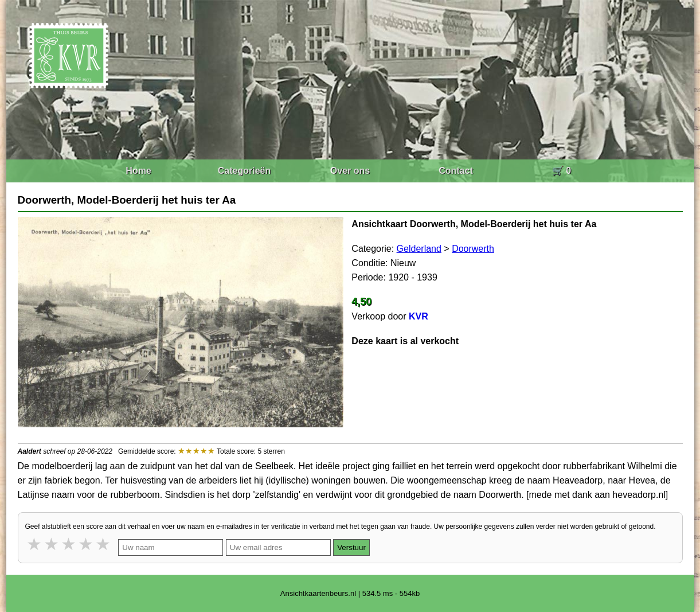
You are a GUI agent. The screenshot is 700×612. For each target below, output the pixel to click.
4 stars (87, 544)
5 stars (104, 544)
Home (138, 171)
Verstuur (351, 547)
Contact (456, 171)
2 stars (52, 544)
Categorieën (244, 171)
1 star (35, 544)
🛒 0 (562, 171)
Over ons (350, 171)
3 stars (69, 544)
